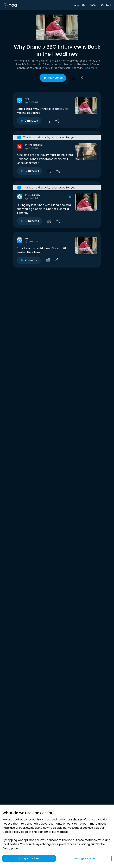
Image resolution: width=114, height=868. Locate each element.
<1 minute (29, 260)
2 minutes (29, 121)
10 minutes (30, 171)
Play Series (53, 78)
